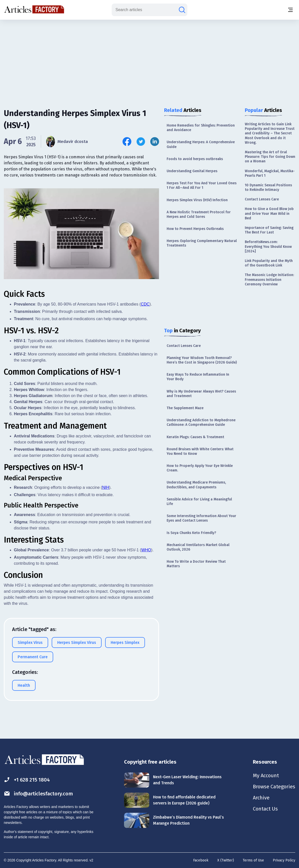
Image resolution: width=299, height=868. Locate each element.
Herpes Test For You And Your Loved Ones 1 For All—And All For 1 (202, 185)
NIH (106, 487)
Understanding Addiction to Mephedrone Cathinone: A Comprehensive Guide (201, 422)
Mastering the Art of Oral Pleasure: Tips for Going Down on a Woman (270, 157)
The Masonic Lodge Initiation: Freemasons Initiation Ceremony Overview (269, 279)
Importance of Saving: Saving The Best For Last (269, 230)
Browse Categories (274, 787)
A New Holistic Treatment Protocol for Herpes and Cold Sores (199, 214)
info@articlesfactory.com (38, 794)
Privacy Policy (284, 860)
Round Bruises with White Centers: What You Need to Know (200, 451)
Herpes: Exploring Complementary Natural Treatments (202, 243)
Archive (261, 798)
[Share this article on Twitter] (141, 142)
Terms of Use (253, 860)
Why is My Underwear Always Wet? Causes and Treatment (201, 394)
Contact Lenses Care (184, 346)
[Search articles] (182, 10)
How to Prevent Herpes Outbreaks (195, 229)
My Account (266, 775)
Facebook (201, 860)
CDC (145, 304)
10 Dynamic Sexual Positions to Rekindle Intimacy (268, 187)
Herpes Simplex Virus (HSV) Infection (197, 200)
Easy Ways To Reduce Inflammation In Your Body (198, 377)
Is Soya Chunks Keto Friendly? (191, 533)
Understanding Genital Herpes (192, 171)
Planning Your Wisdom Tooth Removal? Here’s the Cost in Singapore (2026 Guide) (202, 360)
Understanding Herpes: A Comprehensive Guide (201, 144)
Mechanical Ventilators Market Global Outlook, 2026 (198, 547)
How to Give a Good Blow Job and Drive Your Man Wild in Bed (269, 213)
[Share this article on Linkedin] (155, 142)
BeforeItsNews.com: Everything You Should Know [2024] (268, 246)
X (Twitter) (226, 860)
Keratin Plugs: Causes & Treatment (195, 437)
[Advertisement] (149, 59)
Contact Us (265, 809)
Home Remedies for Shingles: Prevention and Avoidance (201, 128)
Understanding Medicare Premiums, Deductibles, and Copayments (196, 485)
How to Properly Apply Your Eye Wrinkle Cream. (200, 468)
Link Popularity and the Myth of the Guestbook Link (269, 263)
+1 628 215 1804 (27, 780)
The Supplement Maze (185, 408)
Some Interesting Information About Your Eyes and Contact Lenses (201, 518)
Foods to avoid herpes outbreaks (195, 159)
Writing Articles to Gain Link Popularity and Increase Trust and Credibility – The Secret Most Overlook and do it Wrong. (270, 133)
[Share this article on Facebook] (127, 142)
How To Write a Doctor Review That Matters (196, 564)
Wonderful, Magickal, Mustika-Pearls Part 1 (270, 173)
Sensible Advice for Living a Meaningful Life (199, 502)
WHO (146, 550)
